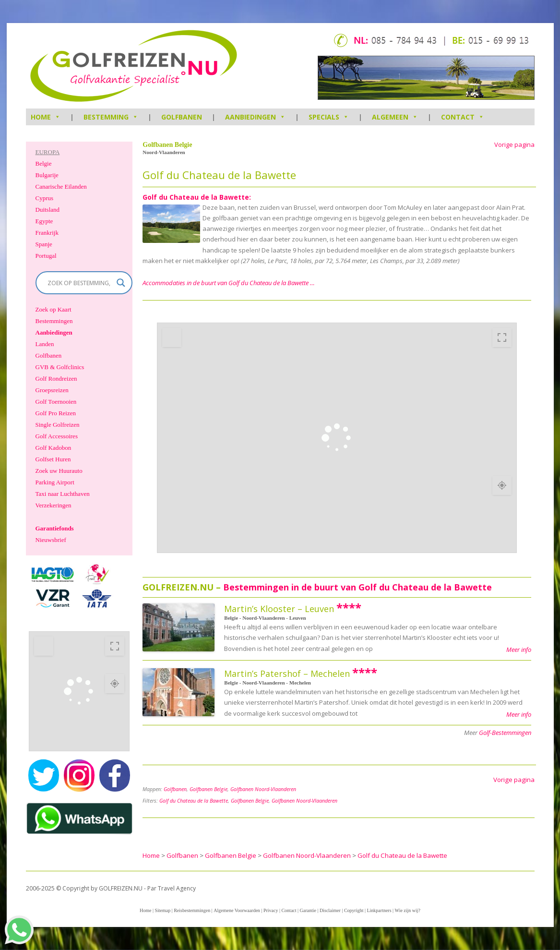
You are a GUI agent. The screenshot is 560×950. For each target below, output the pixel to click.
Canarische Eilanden (61, 186)
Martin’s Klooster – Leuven (279, 609)
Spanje (44, 244)
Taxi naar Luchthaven (63, 494)
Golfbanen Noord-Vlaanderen (263, 789)
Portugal (46, 256)
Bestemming (111, 117)
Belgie (44, 163)
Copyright (354, 910)
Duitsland (48, 210)
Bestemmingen (54, 321)
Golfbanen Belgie (209, 789)
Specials (329, 117)
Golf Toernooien (56, 402)
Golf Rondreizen (56, 379)
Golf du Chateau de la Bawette (194, 801)
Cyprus (45, 198)
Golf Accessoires (57, 436)
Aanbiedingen (255, 117)
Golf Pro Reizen (56, 413)
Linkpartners (379, 910)
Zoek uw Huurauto (59, 471)
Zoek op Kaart (54, 309)
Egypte (44, 221)
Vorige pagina (514, 145)
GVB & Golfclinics (60, 367)
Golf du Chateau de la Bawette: (197, 197)
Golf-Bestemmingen (505, 733)
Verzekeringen (54, 505)
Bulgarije (47, 175)
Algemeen (395, 117)
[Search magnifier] (121, 283)
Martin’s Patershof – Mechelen (287, 673)
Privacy (271, 910)
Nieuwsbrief (51, 540)
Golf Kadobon (54, 448)
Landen (45, 344)
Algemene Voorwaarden (237, 910)
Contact (463, 117)
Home (145, 910)
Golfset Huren (53, 459)
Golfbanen (182, 117)
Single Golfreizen (58, 425)
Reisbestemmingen (192, 910)
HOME (46, 117)
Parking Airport (55, 482)
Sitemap (162, 910)
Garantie (308, 910)
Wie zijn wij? (408, 910)
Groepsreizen (52, 390)
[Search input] (80, 283)
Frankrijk (47, 233)
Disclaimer (330, 910)
